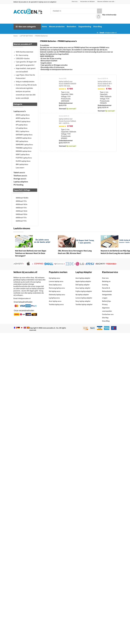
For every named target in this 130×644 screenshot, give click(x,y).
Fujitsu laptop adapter (84, 291)
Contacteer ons (108, 314)
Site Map (105, 318)
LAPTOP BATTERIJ (26, 36)
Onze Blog (97, 27)
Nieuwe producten (57, 27)
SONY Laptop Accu (23, 155)
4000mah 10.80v (22, 198)
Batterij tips (107, 301)
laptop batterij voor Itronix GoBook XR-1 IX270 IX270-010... (105, 84)
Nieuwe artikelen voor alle (106, 1)
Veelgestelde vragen (107, 296)
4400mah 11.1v (21, 208)
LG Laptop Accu (22, 128)
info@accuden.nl (111, 33)
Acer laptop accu (55, 301)
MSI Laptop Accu (22, 141)
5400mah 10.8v (22, 214)
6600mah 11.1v (21, 221)
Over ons (75, 1)
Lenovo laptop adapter (84, 298)
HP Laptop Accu (22, 125)
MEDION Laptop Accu (24, 151)
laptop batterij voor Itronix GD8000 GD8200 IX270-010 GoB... (68, 84)
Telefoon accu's (20, 176)
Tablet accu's (19, 173)
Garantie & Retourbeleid (107, 290)
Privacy (105, 305)
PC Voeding (19, 185)
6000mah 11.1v (21, 218)
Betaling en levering (106, 283)
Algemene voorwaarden (107, 310)
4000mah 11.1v (21, 201)
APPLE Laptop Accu (23, 122)
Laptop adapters (21, 182)
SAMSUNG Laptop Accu (24, 145)
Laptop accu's (20, 111)
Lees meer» (20, 168)
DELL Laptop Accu (22, 131)
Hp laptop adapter (82, 295)
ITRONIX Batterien (41, 36)
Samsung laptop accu (57, 288)
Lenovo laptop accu (56, 281)
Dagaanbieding (85, 27)
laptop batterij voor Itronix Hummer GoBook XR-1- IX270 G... (67, 121)
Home (44, 27)
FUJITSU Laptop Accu (24, 158)
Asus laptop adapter (83, 288)
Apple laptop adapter (83, 281)
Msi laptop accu (55, 291)
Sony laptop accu (55, 285)
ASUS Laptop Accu (23, 115)
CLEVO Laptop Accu (23, 161)
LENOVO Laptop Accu (24, 138)
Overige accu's (20, 179)
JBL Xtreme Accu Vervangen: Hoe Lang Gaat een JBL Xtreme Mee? (75, 252)
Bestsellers (72, 27)
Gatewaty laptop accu (57, 295)
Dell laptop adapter (82, 285)
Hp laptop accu (54, 278)
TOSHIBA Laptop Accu (24, 148)
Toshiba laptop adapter (84, 305)
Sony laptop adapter (83, 301)
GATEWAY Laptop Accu (24, 135)
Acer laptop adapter (83, 278)
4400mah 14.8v (22, 211)
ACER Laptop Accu (23, 118)
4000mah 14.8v (22, 204)
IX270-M (105, 108)
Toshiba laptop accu (56, 305)
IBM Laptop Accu (22, 164)
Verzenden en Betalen (87, 1)
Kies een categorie (26, 27)
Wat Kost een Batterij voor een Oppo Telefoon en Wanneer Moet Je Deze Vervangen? (31, 253)
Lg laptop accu (54, 298)
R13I (65, 105)
